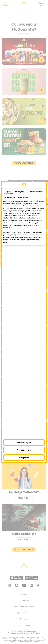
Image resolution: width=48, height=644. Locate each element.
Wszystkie (24, 458)
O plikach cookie (35, 191)
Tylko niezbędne (24, 442)
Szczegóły (19, 191)
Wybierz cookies (24, 450)
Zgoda (8, 191)
